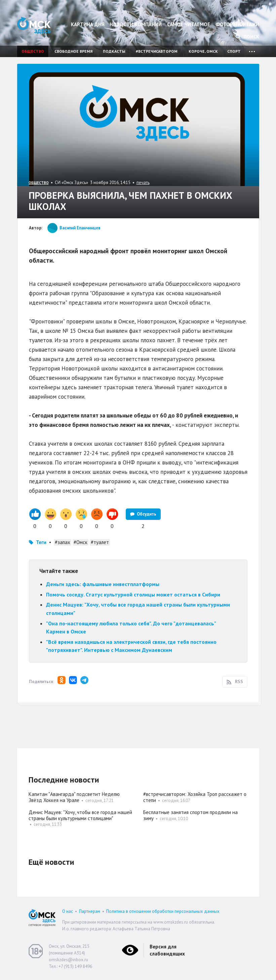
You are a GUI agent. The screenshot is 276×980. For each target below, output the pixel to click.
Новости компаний (136, 24)
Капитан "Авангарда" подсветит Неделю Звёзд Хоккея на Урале (74, 797)
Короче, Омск (203, 51)
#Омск (81, 542)
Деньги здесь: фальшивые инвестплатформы (103, 584)
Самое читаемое (189, 24)
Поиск (247, 37)
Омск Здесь (34, 25)
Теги (41, 542)
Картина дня (88, 24)
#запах (63, 542)
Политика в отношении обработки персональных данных (163, 911)
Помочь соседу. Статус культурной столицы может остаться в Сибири (134, 594)
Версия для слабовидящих (167, 950)
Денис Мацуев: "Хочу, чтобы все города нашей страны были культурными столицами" (80, 815)
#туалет (100, 542)
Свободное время (73, 51)
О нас (68, 911)
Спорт (234, 51)
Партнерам (90, 911)
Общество (33, 51)
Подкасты (114, 51)
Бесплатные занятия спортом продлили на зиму (190, 815)
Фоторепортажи (237, 24)
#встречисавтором (157, 51)
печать (143, 183)
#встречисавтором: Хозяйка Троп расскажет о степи (195, 797)
